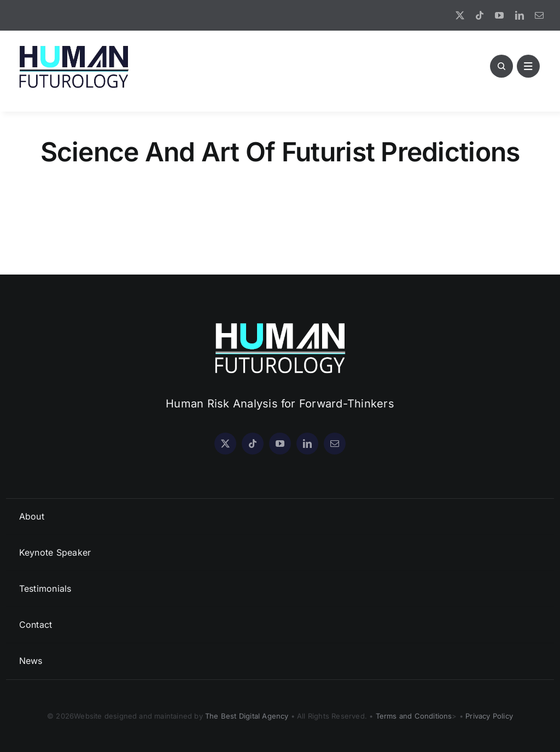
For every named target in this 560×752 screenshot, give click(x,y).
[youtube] (499, 15)
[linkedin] (520, 15)
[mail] (539, 15)
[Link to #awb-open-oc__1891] (528, 66)
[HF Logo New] (74, 46)
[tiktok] (480, 15)
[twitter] (460, 15)
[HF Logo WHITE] (280, 323)
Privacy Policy (489, 716)
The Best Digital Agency (247, 716)
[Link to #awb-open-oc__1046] (501, 66)
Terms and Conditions (414, 716)
